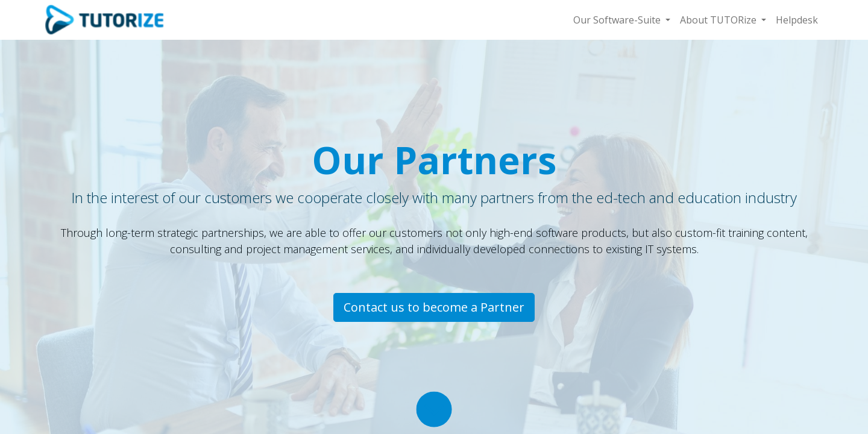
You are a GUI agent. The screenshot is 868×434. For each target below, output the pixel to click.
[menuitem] (797, 20)
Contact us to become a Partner (434, 307)
